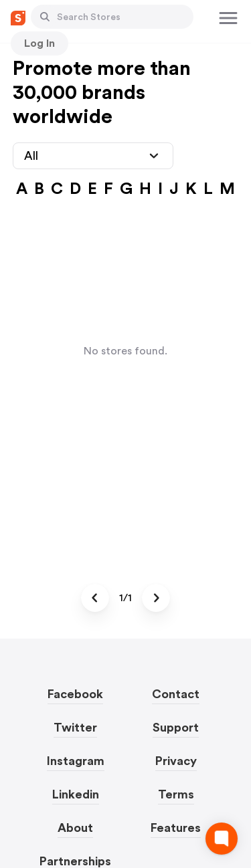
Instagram (76, 761)
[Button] (45, 17)
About (75, 828)
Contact (176, 694)
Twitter (75, 728)
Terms (176, 794)
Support (176, 728)
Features (176, 828)
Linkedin (76, 794)
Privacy (176, 761)
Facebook (75, 694)
